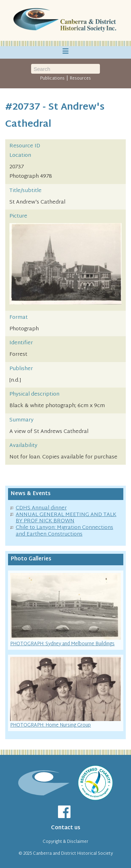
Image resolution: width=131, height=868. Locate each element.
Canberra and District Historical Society (73, 854)
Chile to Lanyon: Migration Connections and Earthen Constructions (64, 531)
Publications (52, 79)
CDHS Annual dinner (41, 508)
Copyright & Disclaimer (65, 842)
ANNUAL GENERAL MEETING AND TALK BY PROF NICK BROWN (66, 518)
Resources (80, 79)
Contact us (66, 828)
